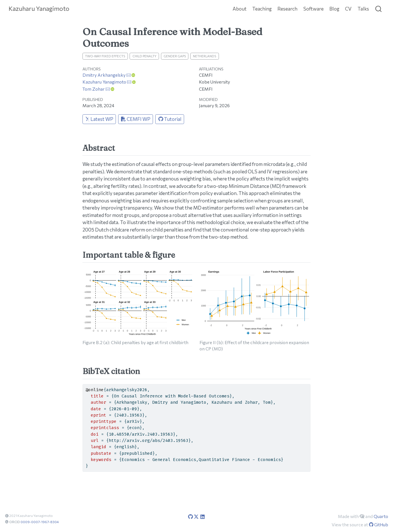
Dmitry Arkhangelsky (104, 75)
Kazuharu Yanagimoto (104, 82)
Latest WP (99, 119)
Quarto (381, 516)
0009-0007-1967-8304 (40, 522)
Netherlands (204, 56)
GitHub (378, 524)
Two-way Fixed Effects (105, 56)
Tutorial (170, 119)
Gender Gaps (175, 56)
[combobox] (379, 9)
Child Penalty (144, 56)
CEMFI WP (136, 119)
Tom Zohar (94, 89)
